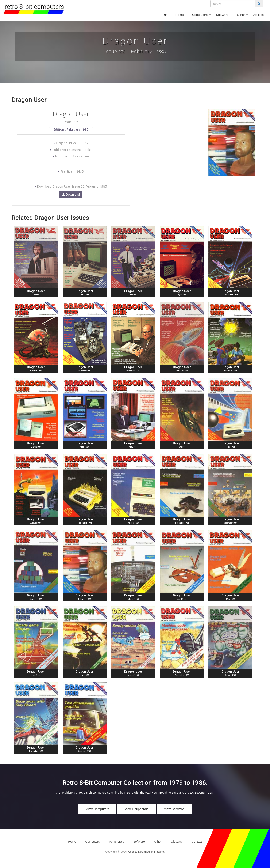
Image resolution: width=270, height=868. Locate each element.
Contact (197, 842)
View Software (174, 809)
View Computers (97, 809)
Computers (200, 15)
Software (222, 15)
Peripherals (117, 842)
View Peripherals (136, 809)
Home (180, 15)
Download (71, 194)
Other (241, 15)
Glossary (177, 842)
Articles (259, 15)
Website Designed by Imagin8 (146, 852)
